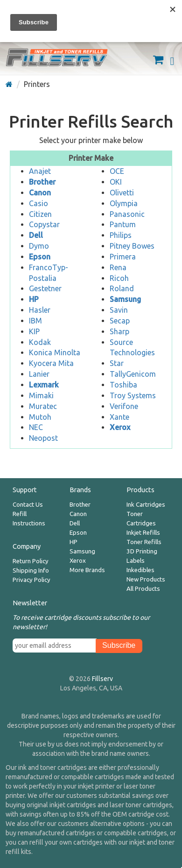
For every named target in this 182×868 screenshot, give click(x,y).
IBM (35, 321)
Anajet (40, 171)
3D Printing (142, 551)
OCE (117, 171)
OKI (116, 182)
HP (73, 542)
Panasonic (127, 214)
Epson (78, 533)
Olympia (124, 203)
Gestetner (45, 288)
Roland (122, 288)
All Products (143, 589)
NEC (36, 427)
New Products (146, 579)
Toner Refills (144, 542)
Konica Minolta (55, 352)
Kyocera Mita (51, 363)
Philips (121, 235)
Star (117, 363)
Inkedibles (140, 570)
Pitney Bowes (132, 246)
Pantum (123, 224)
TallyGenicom (133, 374)
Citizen (40, 214)
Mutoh (40, 417)
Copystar (44, 224)
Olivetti (122, 193)
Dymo (39, 246)
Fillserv (102, 679)
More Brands (87, 570)
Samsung (82, 551)
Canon (78, 514)
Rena (118, 267)
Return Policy (31, 561)
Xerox (78, 561)
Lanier (39, 374)
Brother (80, 505)
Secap (120, 321)
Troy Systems (133, 395)
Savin (119, 310)
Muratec (43, 406)
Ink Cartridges (146, 505)
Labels (136, 561)
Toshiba (123, 385)
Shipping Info (31, 570)
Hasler (40, 310)
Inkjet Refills (143, 533)
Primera (123, 257)
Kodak (40, 342)
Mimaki (41, 395)
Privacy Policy (31, 580)
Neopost (43, 438)
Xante (119, 417)
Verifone (124, 406)
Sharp (119, 331)
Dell (75, 523)
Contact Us (28, 505)
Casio (38, 203)
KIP (34, 331)
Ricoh (119, 278)
